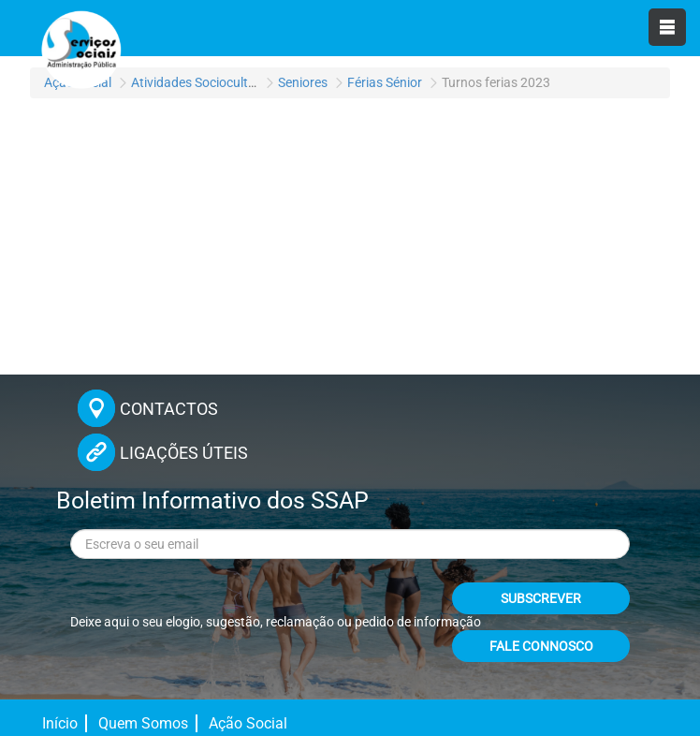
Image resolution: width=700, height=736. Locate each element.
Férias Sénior (385, 82)
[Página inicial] (80, 47)
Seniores (303, 82)
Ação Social (248, 723)
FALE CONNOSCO (541, 646)
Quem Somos (143, 723)
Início (60, 723)
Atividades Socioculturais (204, 82)
